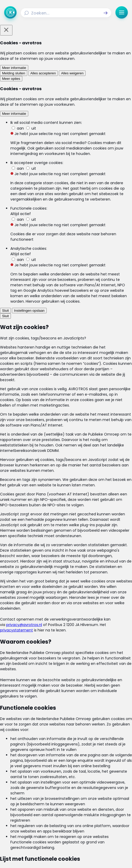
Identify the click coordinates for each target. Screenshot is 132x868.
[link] (35, 462)
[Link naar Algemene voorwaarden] (34, 811)
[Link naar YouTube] (80, 833)
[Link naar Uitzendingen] (34, 792)
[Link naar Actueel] (98, 783)
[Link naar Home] (34, 783)
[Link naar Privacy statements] (98, 811)
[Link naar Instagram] (53, 833)
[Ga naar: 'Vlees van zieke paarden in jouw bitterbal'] (66, 426)
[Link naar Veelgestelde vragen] (98, 800)
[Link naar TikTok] (66, 833)
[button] (106, 13)
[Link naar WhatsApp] (93, 833)
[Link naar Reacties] (98, 792)
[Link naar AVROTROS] (57, 856)
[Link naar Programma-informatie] (34, 800)
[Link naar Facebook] (39, 833)
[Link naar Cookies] (66, 819)
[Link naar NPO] (75, 856)
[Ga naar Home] (10, 12)
